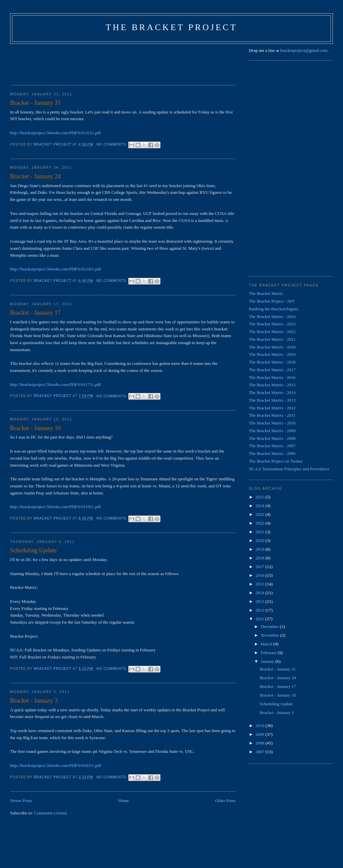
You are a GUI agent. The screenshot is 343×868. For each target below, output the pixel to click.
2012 (260, 610)
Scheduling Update (33, 550)
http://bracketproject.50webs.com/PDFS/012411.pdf (55, 269)
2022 (260, 523)
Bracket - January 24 (35, 176)
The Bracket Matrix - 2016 (272, 377)
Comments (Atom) (51, 813)
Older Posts (225, 801)
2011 (260, 619)
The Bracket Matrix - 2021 (272, 339)
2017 (260, 567)
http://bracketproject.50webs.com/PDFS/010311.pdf (55, 765)
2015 (260, 584)
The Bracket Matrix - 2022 (272, 332)
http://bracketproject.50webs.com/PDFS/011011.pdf (55, 507)
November (271, 635)
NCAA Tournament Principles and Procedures (289, 469)
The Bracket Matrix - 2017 (272, 370)
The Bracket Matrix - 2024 (272, 317)
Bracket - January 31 (35, 103)
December (270, 626)
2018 (260, 558)
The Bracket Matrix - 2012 (272, 408)
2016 (260, 575)
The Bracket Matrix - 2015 (272, 385)
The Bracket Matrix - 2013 (272, 400)
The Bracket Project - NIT (272, 301)
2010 (260, 726)
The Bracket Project (171, 27)
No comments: (113, 144)
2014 (260, 593)
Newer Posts (21, 801)
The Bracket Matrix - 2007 (272, 446)
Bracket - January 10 (35, 428)
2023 (260, 514)
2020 (260, 540)
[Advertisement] (132, 62)
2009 (260, 734)
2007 (260, 752)
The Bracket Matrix (266, 293)
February (269, 653)
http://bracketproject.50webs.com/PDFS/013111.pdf (55, 133)
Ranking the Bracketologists (273, 309)
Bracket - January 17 (35, 313)
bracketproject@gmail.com (304, 50)
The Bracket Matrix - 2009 (272, 431)
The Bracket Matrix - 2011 (272, 415)
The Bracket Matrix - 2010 (272, 423)
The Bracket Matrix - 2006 (272, 453)
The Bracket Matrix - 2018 (272, 362)
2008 (260, 743)
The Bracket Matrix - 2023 (272, 324)
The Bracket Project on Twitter (276, 461)
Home (124, 801)
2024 (260, 506)
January (268, 661)
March (267, 644)
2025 (260, 497)
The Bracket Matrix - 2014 (272, 392)
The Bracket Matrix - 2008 (272, 438)
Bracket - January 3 (34, 701)
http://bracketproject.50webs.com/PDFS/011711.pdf (55, 384)
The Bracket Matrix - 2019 (272, 354)
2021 (260, 532)
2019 (260, 549)
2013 (260, 601)
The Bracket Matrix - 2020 (272, 347)
